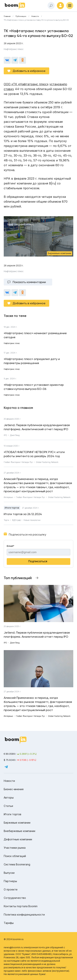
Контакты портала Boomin (21, 906)
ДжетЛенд (15, 435)
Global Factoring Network (47, 462)
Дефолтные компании (18, 839)
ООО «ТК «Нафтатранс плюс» (26, 84)
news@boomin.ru (13, 947)
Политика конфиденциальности (24, 915)
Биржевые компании (17, 823)
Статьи (8, 806)
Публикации (21, 16)
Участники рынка (15, 848)
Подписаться (38, 561)
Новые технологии (32, 520)
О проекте (11, 889)
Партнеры (10, 881)
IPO (5, 435)
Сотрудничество (15, 898)
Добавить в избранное (29, 71)
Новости (35, 16)
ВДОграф (16, 520)
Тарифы (9, 923)
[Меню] (70, 6)
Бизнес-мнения (14, 789)
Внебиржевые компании (19, 831)
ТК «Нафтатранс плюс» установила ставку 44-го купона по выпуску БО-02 (36, 20)
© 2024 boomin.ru (14, 939)
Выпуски (9, 873)
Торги (6, 520)
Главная (7, 16)
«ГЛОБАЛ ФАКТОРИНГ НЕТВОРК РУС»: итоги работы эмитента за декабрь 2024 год (34, 454)
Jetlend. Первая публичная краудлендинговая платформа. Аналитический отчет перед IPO (37, 427)
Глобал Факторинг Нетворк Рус (18, 462)
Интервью (8, 497)
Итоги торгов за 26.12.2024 (23, 514)
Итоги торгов (12, 508)
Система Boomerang (17, 864)
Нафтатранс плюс (14, 49)
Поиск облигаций (15, 856)
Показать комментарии (29, 282)
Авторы (9, 798)
